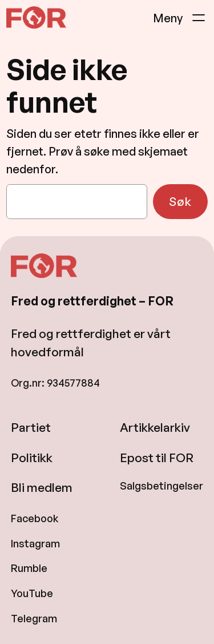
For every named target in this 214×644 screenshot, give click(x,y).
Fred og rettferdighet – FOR (92, 301)
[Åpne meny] (180, 18)
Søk (180, 201)
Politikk (32, 458)
